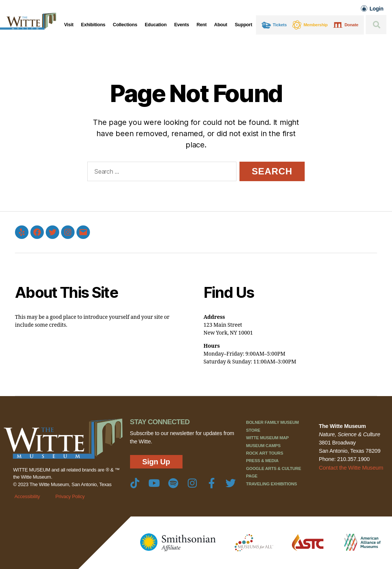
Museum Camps (263, 446)
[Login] (364, 8)
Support (243, 25)
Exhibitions (93, 25)
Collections (125, 25)
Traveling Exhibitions (271, 484)
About (221, 25)
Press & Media (262, 461)
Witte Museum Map (267, 438)
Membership (316, 25)
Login (376, 9)
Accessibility (27, 496)
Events (182, 25)
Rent (201, 25)
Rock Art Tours (264, 453)
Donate (351, 25)
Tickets (280, 25)
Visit (69, 25)
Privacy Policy (70, 496)
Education (156, 25)
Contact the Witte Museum (350, 467)
